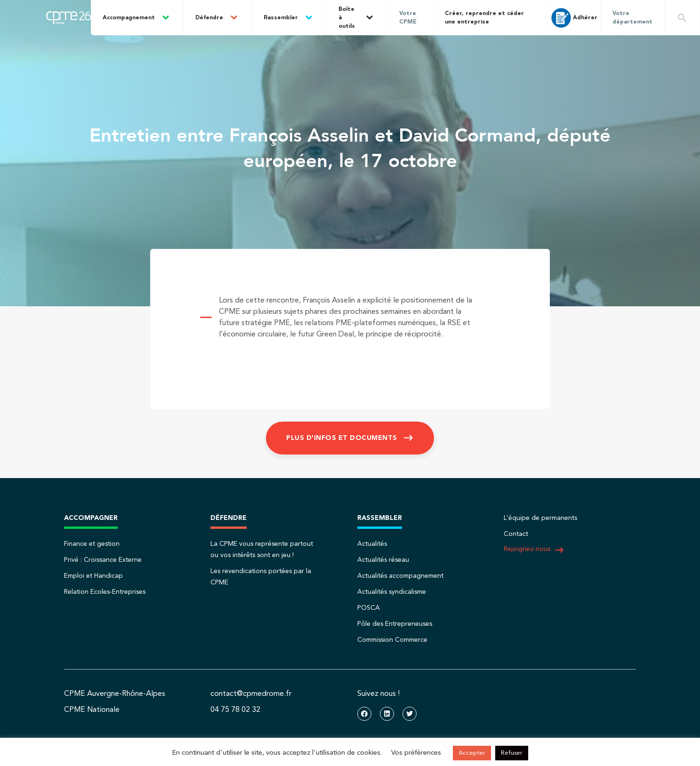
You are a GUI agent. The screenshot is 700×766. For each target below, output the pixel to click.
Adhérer (573, 18)
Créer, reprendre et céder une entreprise (484, 18)
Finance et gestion (92, 544)
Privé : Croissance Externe (103, 560)
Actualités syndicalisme (392, 592)
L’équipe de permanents (540, 518)
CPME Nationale (92, 710)
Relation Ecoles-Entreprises (105, 592)
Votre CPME (408, 18)
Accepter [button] (472, 753)
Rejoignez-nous (534, 550)
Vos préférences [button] (416, 753)
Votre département (632, 18)
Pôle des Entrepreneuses (395, 624)
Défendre (209, 18)
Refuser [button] (512, 753)
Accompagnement (129, 18)
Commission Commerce (392, 640)
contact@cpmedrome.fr (251, 694)
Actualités (372, 544)
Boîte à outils (347, 18)
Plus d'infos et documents (342, 438)
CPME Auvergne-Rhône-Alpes (115, 694)
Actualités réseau (383, 560)
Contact (516, 534)
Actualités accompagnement (400, 576)
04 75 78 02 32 (235, 710)
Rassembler (281, 18)
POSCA (369, 608)
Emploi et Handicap (93, 576)
